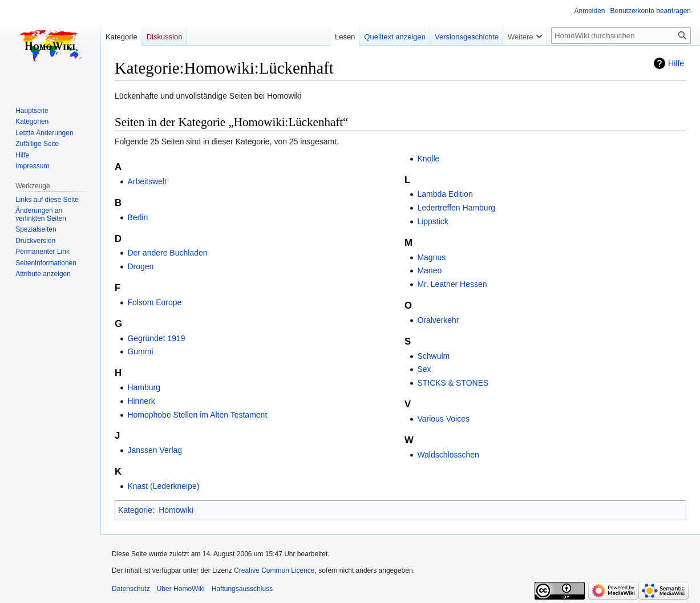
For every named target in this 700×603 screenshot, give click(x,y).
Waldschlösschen (448, 455)
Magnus (431, 257)
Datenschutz (131, 589)
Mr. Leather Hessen (452, 284)
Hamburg (144, 387)
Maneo (429, 270)
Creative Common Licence (274, 570)
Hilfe (676, 63)
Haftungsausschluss (242, 589)
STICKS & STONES (453, 383)
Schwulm (433, 356)
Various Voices (443, 419)
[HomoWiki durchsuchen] (621, 36)
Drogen (140, 266)
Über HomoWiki (181, 589)
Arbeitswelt (147, 181)
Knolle (428, 159)
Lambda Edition (445, 194)
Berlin (137, 217)
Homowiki (176, 510)
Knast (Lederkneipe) (163, 486)
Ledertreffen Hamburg (456, 208)
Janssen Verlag (155, 450)
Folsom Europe (154, 302)
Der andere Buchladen (167, 253)
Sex (424, 369)
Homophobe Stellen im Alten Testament (197, 415)
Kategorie (135, 510)
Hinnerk (141, 401)
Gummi (140, 351)
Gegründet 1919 (156, 338)
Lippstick (432, 221)
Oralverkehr (438, 320)
